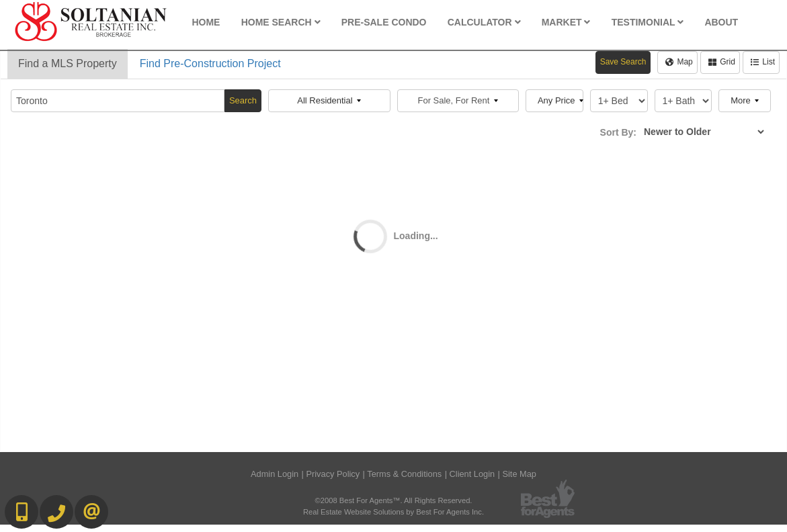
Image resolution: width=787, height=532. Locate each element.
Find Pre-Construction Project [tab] (210, 63)
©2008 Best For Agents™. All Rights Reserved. (394, 500)
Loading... (416, 236)
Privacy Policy (333, 474)
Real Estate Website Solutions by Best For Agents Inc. (393, 512)
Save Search (623, 62)
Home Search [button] (281, 22)
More (745, 100)
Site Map (519, 474)
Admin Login (275, 474)
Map (679, 62)
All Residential (329, 100)
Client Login (472, 474)
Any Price (561, 100)
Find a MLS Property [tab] (68, 63)
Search (243, 100)
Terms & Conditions (404, 474)
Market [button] (566, 22)
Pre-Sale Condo (384, 22)
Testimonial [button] (648, 22)
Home (206, 22)
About (721, 22)
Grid (722, 62)
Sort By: (618, 132)
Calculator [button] (484, 22)
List (763, 62)
